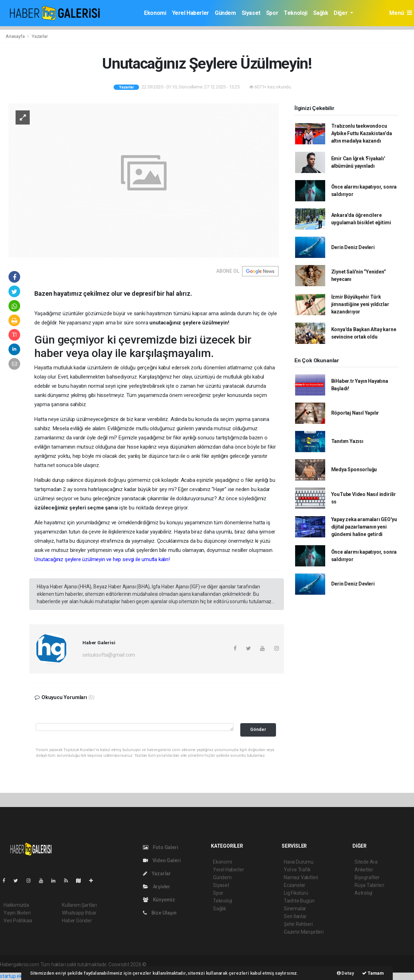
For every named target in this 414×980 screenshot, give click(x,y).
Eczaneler (295, 885)
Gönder (258, 729)
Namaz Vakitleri (301, 877)
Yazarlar (40, 36)
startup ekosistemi (20, 976)
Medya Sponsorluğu (354, 469)
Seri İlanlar (295, 916)
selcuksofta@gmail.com (109, 655)
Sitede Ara (366, 862)
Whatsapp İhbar (79, 913)
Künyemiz (159, 900)
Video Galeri (162, 860)
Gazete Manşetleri (304, 932)
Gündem (225, 13)
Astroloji (363, 893)
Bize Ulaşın (160, 913)
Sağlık (321, 13)
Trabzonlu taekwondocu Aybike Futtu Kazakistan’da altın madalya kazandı (362, 133)
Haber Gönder (77, 921)
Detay (346, 973)
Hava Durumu (299, 862)
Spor (272, 13)
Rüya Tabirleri (369, 885)
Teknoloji (295, 13)
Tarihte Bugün (299, 901)
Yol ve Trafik (297, 870)
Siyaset (251, 13)
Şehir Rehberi (298, 924)
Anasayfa (16, 36)
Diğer (341, 13)
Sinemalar (295, 909)
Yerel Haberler (191, 13)
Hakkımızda (16, 905)
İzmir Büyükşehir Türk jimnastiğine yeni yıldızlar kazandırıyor (360, 304)
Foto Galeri (161, 847)
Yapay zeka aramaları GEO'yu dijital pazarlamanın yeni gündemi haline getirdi (364, 527)
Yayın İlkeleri (17, 913)
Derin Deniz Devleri (353, 247)
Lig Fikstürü (296, 893)
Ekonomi (155, 13)
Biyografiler (367, 877)
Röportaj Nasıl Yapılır (355, 413)
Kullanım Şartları (79, 905)
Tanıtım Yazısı (347, 441)
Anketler (364, 870)
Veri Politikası (18, 921)
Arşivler (157, 887)
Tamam (373, 973)
